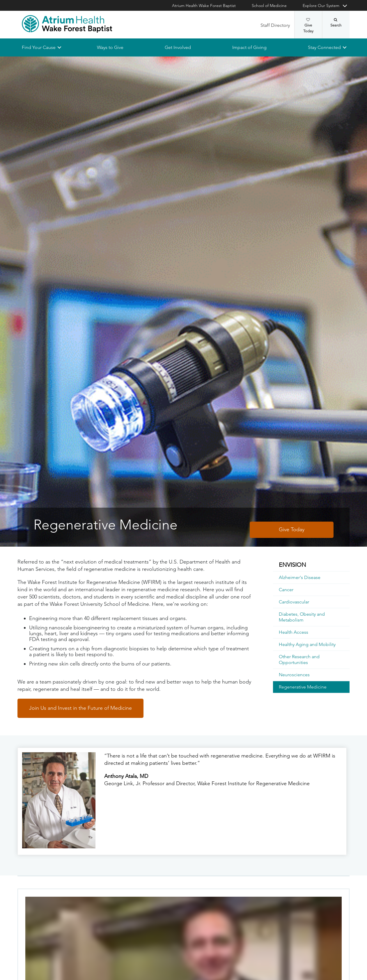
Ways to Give (110, 47)
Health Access (294, 632)
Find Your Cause (39, 47)
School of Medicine (269, 6)
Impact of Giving (249, 47)
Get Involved (178, 47)
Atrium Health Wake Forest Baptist (204, 6)
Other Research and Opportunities (299, 659)
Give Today (308, 26)
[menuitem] (311, 565)
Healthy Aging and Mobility (307, 644)
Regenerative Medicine (303, 687)
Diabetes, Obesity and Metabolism (302, 617)
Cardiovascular (294, 602)
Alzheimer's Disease (300, 577)
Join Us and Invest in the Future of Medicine (80, 708)
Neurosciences (294, 675)
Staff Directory (275, 25)
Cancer (286, 590)
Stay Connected (324, 47)
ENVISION (292, 565)
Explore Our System (321, 6)
